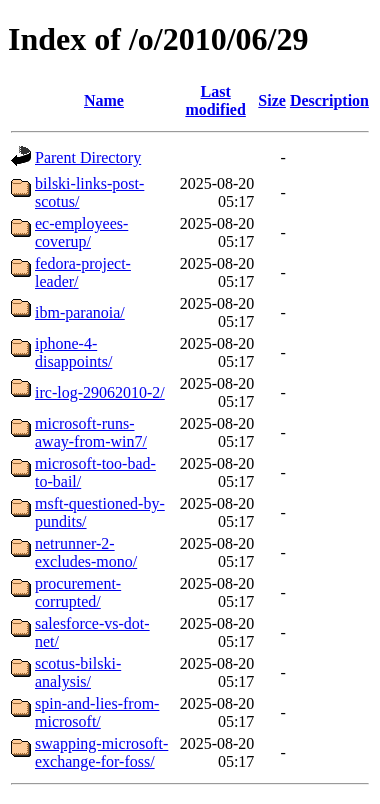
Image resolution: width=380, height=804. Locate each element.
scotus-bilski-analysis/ (78, 672)
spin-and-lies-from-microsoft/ (97, 712)
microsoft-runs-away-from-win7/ (91, 432)
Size (272, 100)
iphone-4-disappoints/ (73, 352)
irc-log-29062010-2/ (100, 392)
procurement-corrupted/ (78, 592)
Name (104, 100)
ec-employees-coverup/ (81, 232)
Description (329, 100)
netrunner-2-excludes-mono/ (86, 552)
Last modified (215, 100)
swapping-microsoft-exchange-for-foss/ (101, 752)
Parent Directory (88, 157)
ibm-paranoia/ (80, 312)
